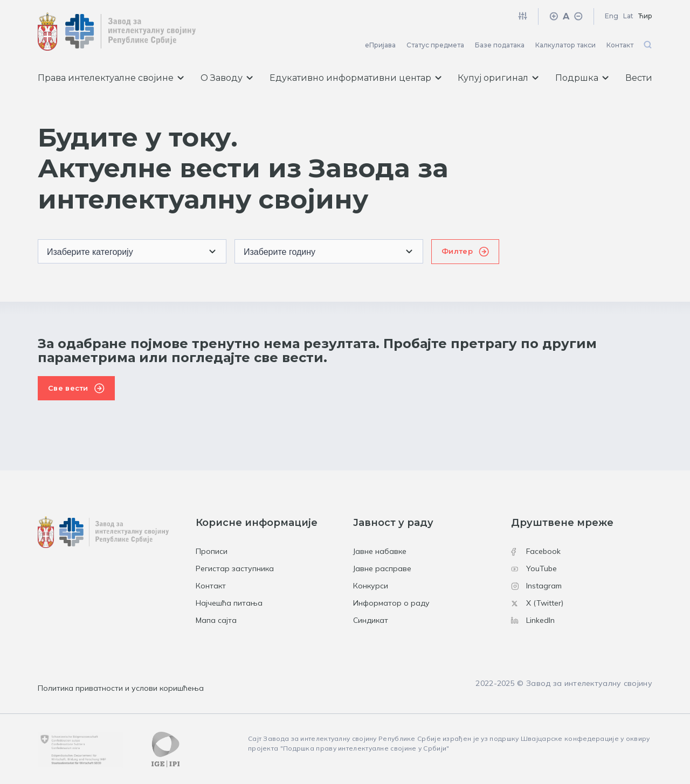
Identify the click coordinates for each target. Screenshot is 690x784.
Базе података (500, 45)
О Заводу (227, 78)
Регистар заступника (235, 568)
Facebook (536, 551)
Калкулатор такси (565, 45)
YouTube (534, 568)
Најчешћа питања (229, 603)
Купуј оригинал (498, 78)
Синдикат (371, 620)
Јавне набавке (380, 551)
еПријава (380, 45)
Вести (639, 78)
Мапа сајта (216, 620)
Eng (612, 16)
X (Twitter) (537, 603)
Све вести (68, 388)
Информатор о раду (391, 603)
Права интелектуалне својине (111, 78)
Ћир (645, 16)
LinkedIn (533, 620)
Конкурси (371, 586)
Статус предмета (435, 45)
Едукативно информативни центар (356, 78)
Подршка (582, 78)
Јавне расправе (382, 568)
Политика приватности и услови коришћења (121, 688)
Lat (628, 16)
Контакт (620, 45)
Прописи (212, 551)
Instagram (536, 586)
